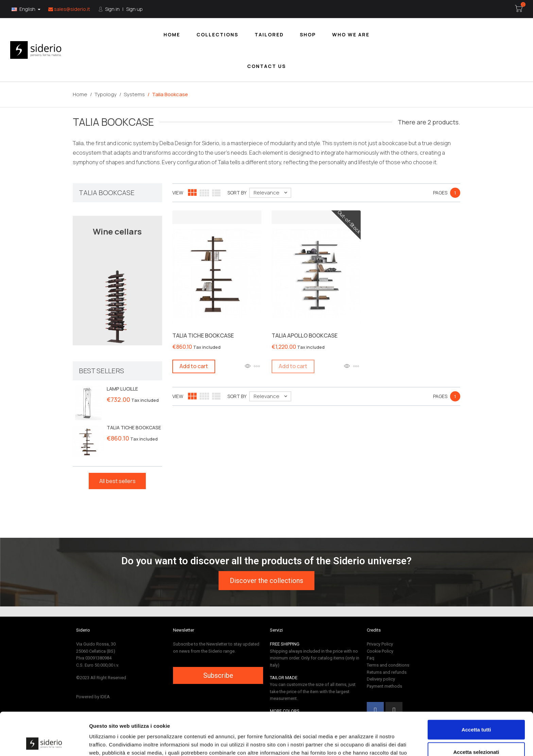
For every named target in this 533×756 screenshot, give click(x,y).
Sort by (237, 193)
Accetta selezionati (476, 712)
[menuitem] (172, 34)
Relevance (272, 193)
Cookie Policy (380, 651)
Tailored (269, 35)
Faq (371, 658)
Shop (308, 35)
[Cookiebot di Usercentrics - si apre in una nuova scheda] (44, 743)
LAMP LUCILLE (122, 389)
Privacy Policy (380, 644)
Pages (440, 193)
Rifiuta (476, 734)
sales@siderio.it (69, 9)
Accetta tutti (476, 689)
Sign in (112, 9)
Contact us (266, 66)
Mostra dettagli (358, 743)
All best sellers (117, 481)
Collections (217, 35)
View (178, 193)
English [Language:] (24, 9)
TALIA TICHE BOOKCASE (134, 427)
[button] (266, 581)
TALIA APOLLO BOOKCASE (305, 336)
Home (172, 35)
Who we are (351, 35)
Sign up (134, 9)
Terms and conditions (388, 665)
